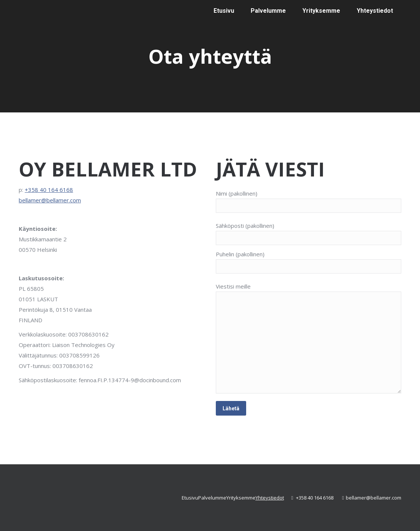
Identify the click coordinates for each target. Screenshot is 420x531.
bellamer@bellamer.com (50, 200)
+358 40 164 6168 (49, 190)
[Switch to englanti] (345, 58)
